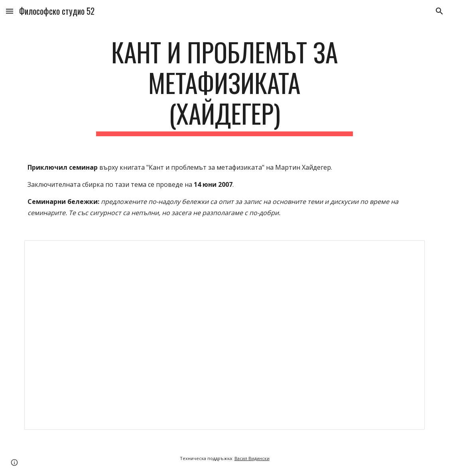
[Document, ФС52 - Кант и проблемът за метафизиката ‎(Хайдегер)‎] (224, 335)
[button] (10, 11)
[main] (225, 86)
